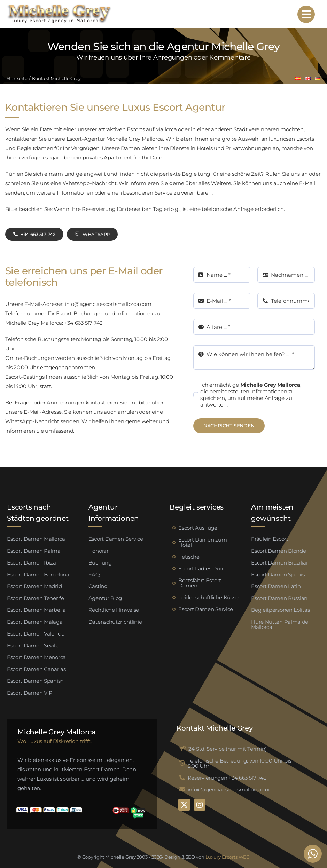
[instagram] (200, 805)
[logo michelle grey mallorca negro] (59, 6)
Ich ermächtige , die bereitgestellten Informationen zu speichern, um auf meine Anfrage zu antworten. (251, 395)
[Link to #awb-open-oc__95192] (306, 14)
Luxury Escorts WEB (228, 857)
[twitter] (184, 805)
